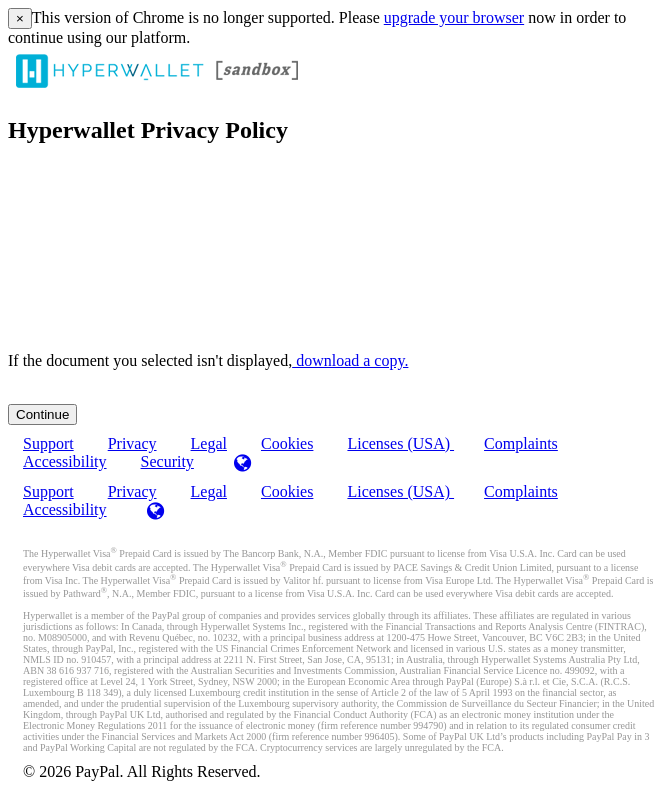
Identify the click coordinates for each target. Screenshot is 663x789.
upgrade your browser (454, 17)
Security (167, 461)
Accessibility (65, 461)
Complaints (521, 443)
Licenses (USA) (400, 443)
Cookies (287, 443)
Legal (209, 491)
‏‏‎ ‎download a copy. (350, 360)
